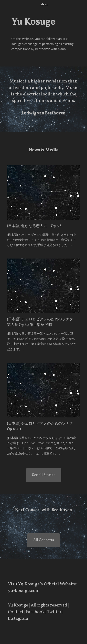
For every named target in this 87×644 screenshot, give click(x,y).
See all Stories (44, 475)
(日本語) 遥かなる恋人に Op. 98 (34, 226)
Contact (16, 612)
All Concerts (43, 540)
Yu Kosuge (18, 605)
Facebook (35, 612)
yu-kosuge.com (24, 591)
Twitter (54, 612)
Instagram (18, 619)
